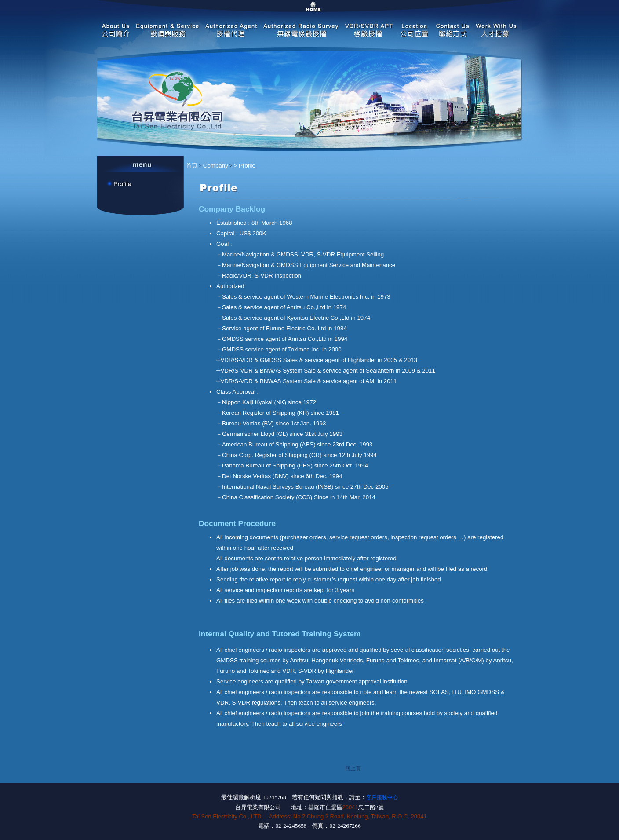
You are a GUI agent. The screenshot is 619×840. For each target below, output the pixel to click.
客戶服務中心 (382, 797)
